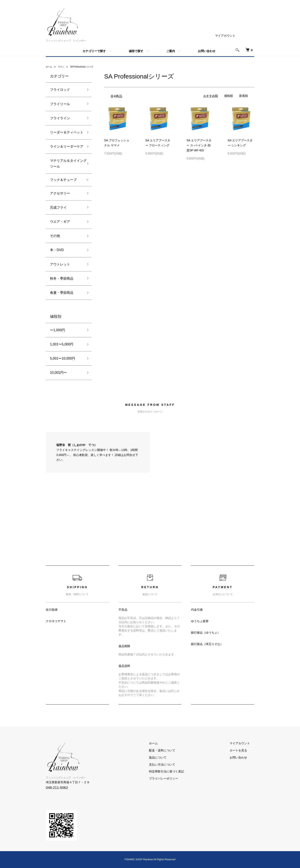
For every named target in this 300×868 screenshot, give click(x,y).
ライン (63, 67)
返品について (170, 757)
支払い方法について (174, 764)
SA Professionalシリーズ (87, 67)
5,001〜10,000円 (63, 358)
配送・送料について (174, 750)
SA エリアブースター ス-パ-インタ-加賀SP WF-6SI (199, 145)
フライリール (60, 104)
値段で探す (136, 51)
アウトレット (60, 264)
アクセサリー (60, 193)
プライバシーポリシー (176, 778)
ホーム (50, 67)
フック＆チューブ (63, 180)
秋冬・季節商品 (62, 278)
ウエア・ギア (60, 222)
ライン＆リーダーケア (67, 146)
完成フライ (58, 207)
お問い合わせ (207, 51)
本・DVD (57, 250)
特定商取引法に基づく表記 (179, 771)
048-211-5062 (57, 788)
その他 (55, 236)
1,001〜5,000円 (62, 344)
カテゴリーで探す (94, 51)
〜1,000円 (57, 330)
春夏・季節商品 (62, 293)
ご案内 (171, 51)
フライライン (60, 118)
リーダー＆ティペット (67, 132)
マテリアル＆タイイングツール (67, 163)
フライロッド (60, 90)
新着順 (244, 96)
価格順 (229, 96)
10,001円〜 (58, 373)
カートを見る (242, 750)
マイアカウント (225, 36)
